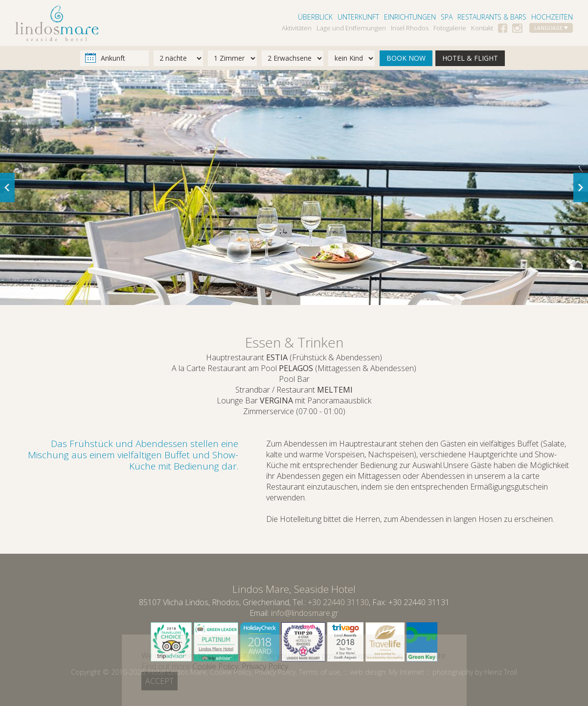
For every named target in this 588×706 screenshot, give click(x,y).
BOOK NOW (406, 58)
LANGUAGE (551, 28)
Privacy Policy (275, 672)
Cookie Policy (231, 672)
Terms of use (319, 672)
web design (368, 672)
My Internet (407, 672)
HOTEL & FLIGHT (470, 58)
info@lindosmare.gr (305, 613)
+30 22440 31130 (338, 602)
